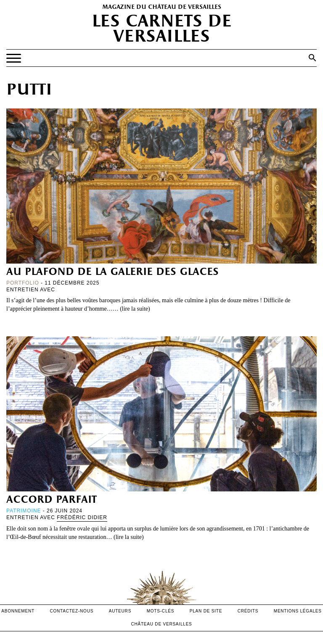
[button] (312, 58)
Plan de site (206, 611)
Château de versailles (161, 624)
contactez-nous (71, 611)
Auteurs (120, 611)
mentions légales (298, 611)
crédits (248, 611)
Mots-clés (161, 611)
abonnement (18, 611)
